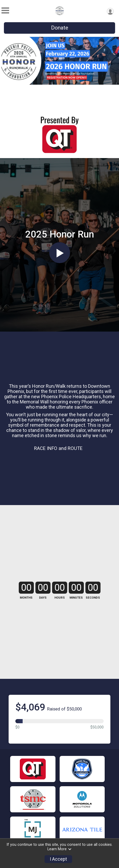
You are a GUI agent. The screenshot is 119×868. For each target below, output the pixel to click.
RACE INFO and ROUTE (58, 448)
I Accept (58, 859)
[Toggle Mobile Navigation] (5, 11)
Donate (60, 28)
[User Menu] (110, 11)
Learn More (60, 849)
